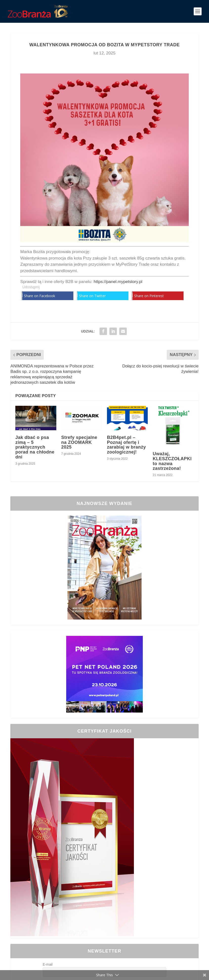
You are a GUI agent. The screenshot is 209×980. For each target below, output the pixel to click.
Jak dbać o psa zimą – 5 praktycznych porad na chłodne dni (35, 447)
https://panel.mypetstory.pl (118, 282)
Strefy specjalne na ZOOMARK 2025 (79, 442)
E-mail (48, 964)
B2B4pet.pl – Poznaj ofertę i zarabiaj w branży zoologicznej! (126, 445)
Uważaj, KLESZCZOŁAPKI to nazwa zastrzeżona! (172, 461)
